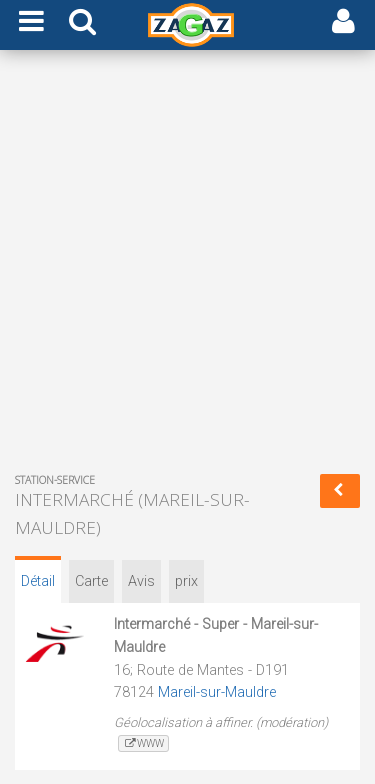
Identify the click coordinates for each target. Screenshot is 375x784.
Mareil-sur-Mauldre (217, 692)
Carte (91, 581)
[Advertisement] (187, 265)
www (143, 743)
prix (186, 581)
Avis (141, 581)
